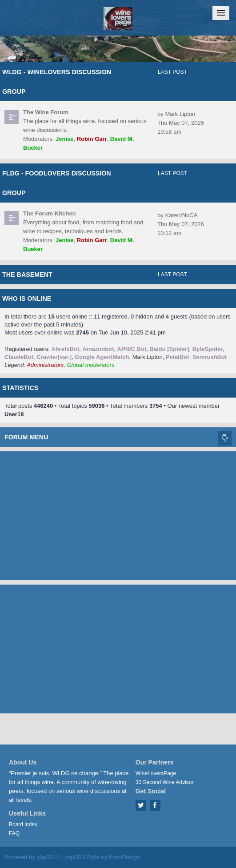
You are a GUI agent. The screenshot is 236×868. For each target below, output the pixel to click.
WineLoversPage (156, 773)
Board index (23, 824)
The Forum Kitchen (49, 213)
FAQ (14, 833)
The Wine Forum (46, 112)
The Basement (27, 275)
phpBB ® (48, 857)
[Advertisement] (118, 514)
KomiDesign (124, 857)
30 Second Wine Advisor (165, 782)
